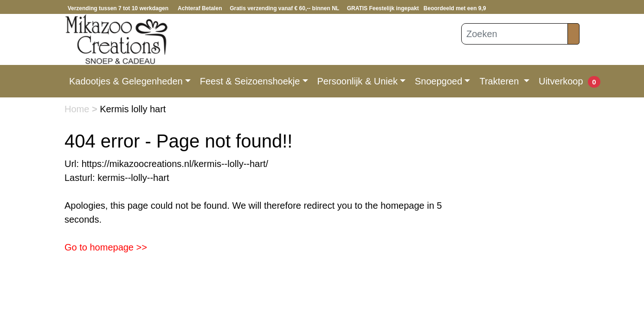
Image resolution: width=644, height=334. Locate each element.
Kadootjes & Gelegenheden (126, 81)
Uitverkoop (561, 81)
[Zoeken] (515, 34)
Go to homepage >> (106, 247)
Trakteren (500, 81)
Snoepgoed (438, 81)
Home (78, 109)
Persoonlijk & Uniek (357, 81)
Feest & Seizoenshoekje (250, 81)
